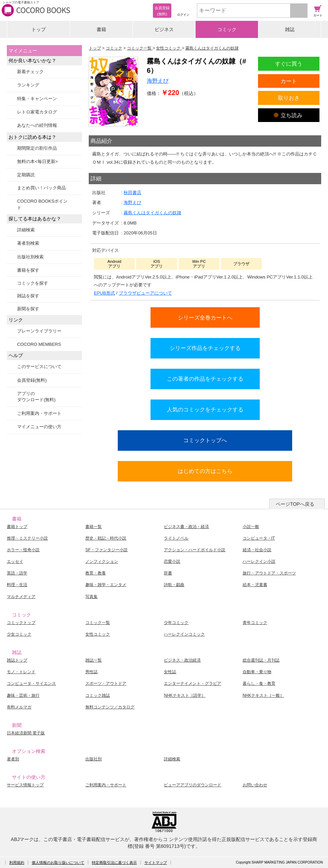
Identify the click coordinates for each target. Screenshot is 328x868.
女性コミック (98, 634)
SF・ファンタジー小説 (106, 550)
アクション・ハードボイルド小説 (195, 550)
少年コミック (176, 623)
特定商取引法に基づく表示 (114, 863)
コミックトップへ (205, 440)
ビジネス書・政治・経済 (186, 527)
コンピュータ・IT (259, 538)
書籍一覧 (94, 527)
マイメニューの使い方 (39, 427)
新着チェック (30, 72)
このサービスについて (39, 367)
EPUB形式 (104, 293)
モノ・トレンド (21, 672)
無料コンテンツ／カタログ (110, 707)
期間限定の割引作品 (37, 148)
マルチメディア (21, 597)
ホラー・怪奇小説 (23, 550)
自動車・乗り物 (257, 672)
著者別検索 (28, 243)
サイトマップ (156, 863)
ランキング (28, 85)
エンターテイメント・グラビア (192, 683)
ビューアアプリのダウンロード (192, 785)
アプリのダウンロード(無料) (36, 397)
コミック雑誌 (98, 695)
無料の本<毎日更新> (37, 161)
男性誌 (91, 672)
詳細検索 (26, 230)
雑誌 (290, 29)
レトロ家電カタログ (37, 112)
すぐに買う (289, 64)
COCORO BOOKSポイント (42, 204)
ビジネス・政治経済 (182, 660)
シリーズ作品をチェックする (205, 348)
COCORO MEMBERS (39, 344)
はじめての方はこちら (205, 471)
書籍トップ (17, 527)
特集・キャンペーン (37, 99)
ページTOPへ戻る (295, 504)
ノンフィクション (102, 561)
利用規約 (17, 863)
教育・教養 (96, 573)
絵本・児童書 (255, 585)
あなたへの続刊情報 (37, 125)
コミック (227, 29)
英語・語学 (17, 573)
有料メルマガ (19, 707)
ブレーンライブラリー (39, 331)
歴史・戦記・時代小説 (106, 538)
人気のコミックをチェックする (205, 409)
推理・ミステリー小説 (27, 538)
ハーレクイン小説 (259, 561)
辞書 (168, 573)
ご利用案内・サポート (39, 413)
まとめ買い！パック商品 (41, 188)
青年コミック (255, 623)
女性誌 (170, 672)
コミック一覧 (98, 623)
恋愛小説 (172, 561)
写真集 (91, 597)
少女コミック (19, 634)
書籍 (101, 29)
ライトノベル (176, 538)
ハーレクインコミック (184, 634)
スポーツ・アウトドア (106, 683)
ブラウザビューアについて (145, 293)
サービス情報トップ (25, 785)
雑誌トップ (17, 660)
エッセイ (15, 561)
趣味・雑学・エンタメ (106, 585)
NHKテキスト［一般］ (263, 695)
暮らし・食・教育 (259, 683)
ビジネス (164, 29)
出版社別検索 (30, 257)
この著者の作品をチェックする (205, 379)
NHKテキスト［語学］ (184, 695)
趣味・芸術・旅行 (23, 695)
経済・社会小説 (257, 550)
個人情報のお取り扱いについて (58, 863)
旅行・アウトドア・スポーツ (269, 573)
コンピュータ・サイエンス (31, 683)
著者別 (13, 759)
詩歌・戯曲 (174, 585)
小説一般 (251, 527)
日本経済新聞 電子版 (26, 733)
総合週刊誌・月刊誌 (261, 660)
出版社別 (94, 759)
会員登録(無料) (32, 380)
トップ (39, 29)
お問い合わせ (255, 785)
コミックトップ (21, 623)
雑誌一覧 (94, 660)
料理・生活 (17, 585)
